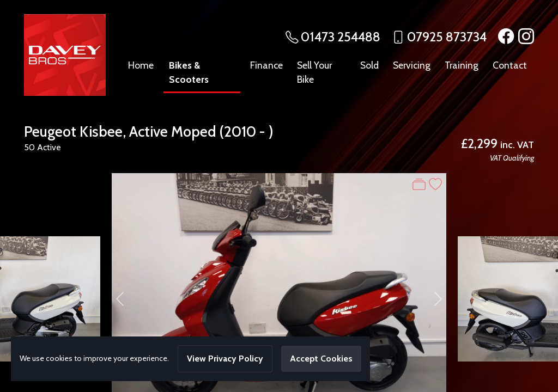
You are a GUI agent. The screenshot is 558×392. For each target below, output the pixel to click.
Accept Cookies (321, 359)
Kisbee (101, 131)
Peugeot (50, 131)
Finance (266, 65)
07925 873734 (447, 37)
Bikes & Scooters (189, 72)
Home (141, 65)
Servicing (412, 65)
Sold (369, 65)
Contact (510, 65)
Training (462, 65)
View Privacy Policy (225, 359)
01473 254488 (341, 37)
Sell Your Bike (314, 72)
